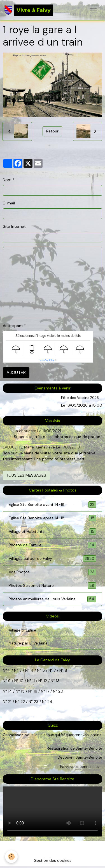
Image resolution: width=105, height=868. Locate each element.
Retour (52, 131)
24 (49, 702)
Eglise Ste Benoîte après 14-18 (53, 518)
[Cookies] (11, 857)
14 (10, 691)
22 (22, 702)
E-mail (9, 203)
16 (35, 691)
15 (23, 691)
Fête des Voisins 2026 (80, 398)
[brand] (29, 10)
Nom (7, 180)
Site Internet (14, 226)
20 (60, 691)
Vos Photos (53, 572)
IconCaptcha (47, 360)
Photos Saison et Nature (53, 586)
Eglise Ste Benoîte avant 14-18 (53, 505)
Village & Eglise (22, 630)
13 (58, 681)
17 (48, 691)
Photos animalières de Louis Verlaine (53, 599)
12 (46, 681)
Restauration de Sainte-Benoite (74, 748)
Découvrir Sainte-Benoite (80, 757)
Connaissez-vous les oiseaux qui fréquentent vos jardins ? (52, 737)
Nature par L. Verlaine (28, 643)
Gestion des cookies (53, 860)
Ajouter (16, 372)
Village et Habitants (53, 532)
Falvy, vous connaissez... (81, 767)
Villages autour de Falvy (53, 559)
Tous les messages (26, 475)
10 (21, 681)
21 (10, 702)
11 (33, 681)
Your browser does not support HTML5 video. (53, 811)
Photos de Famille (53, 545)
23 (36, 702)
